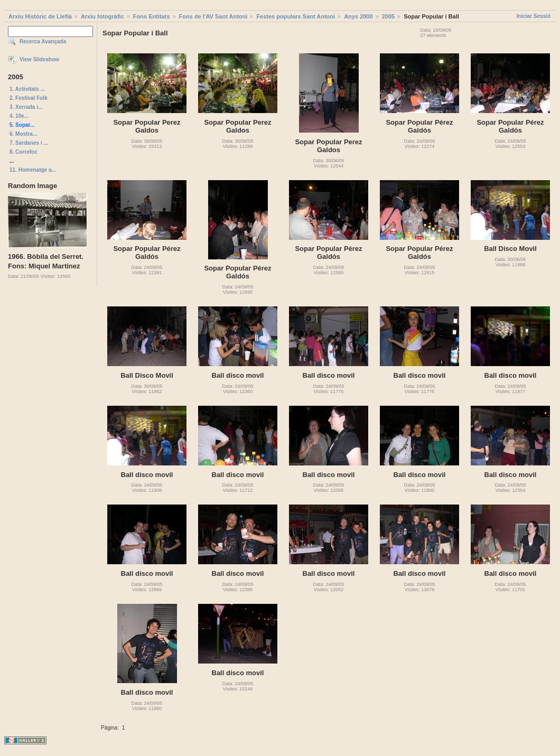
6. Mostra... (23, 134)
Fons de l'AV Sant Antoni (213, 16)
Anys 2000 (358, 16)
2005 (388, 16)
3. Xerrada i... (26, 107)
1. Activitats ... (27, 89)
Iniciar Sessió (534, 16)
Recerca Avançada (43, 41)
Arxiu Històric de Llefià (40, 16)
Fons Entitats (152, 16)
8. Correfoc (24, 152)
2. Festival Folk (29, 98)
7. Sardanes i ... (29, 143)
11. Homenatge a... (33, 170)
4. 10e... (19, 116)
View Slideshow (39, 59)
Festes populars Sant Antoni (296, 16)
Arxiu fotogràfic (102, 16)
